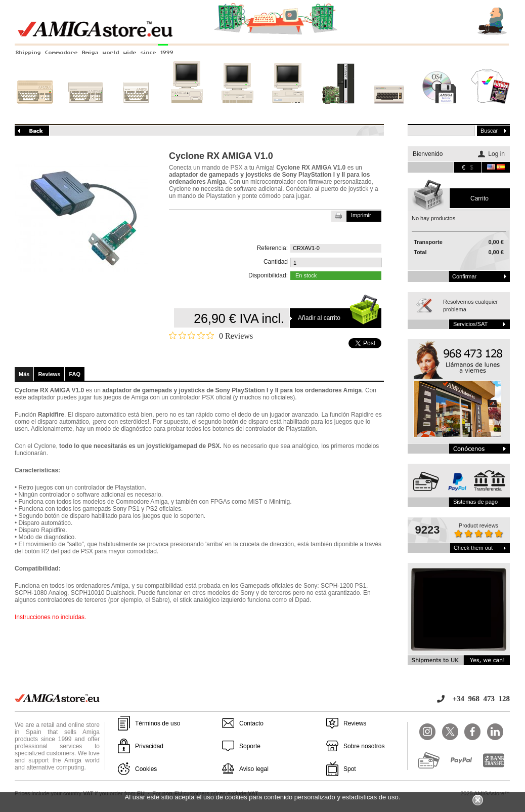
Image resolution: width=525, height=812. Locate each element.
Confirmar (464, 276)
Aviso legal (254, 769)
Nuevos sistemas (338, 110)
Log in (496, 154)
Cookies (146, 769)
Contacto (251, 723)
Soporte (250, 746)
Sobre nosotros (364, 746)
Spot (350, 769)
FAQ (75, 374)
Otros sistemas (389, 110)
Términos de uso (158, 723)
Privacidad (149, 746)
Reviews (49, 374)
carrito (479, 198)
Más (24, 374)
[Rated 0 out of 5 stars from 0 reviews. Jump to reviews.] (211, 336)
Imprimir (361, 215)
